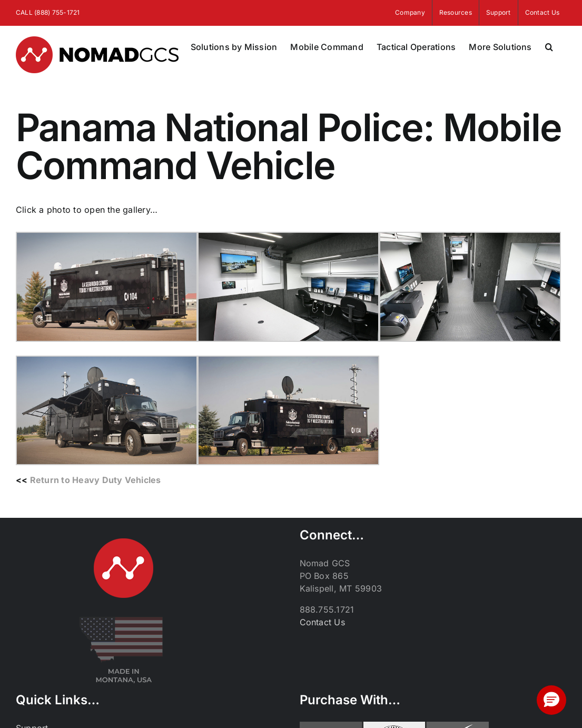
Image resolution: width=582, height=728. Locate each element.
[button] (549, 47)
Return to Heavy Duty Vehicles (96, 480)
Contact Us (322, 622)
